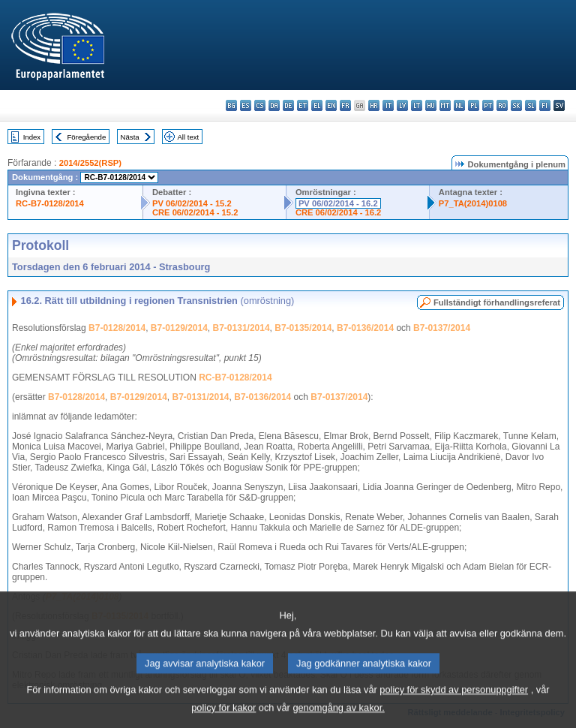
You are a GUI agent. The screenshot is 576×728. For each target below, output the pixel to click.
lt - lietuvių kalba (417, 105)
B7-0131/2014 (241, 328)
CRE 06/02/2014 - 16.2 (338, 212)
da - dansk (274, 105)
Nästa (130, 137)
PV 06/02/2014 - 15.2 (192, 203)
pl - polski (474, 105)
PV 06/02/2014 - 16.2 (338, 203)
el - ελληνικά (317, 105)
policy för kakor (223, 717)
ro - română (502, 105)
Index (32, 137)
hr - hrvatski (374, 105)
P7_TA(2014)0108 (473, 203)
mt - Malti (445, 105)
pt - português (488, 105)
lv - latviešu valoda (402, 105)
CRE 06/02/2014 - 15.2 (195, 212)
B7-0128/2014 (117, 328)
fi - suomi (545, 105)
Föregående (87, 137)
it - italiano (388, 105)
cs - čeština (260, 105)
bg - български (231, 105)
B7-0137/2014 (442, 328)
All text (188, 137)
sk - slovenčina (516, 105)
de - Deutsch (288, 105)
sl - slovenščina (531, 105)
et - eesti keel (303, 105)
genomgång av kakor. (338, 717)
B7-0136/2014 (365, 328)
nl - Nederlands (459, 105)
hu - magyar (431, 105)
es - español (246, 105)
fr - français (345, 105)
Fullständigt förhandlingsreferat (497, 302)
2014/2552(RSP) (90, 163)
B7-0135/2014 (303, 328)
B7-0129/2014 (179, 328)
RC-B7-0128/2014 (50, 203)
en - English (331, 105)
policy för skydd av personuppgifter (454, 699)
